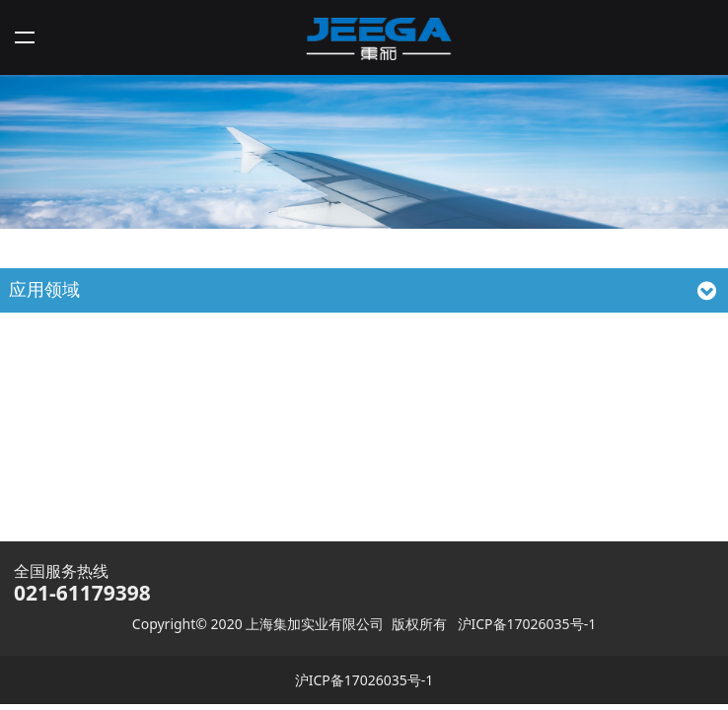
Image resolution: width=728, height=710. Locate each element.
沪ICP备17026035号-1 (527, 624)
